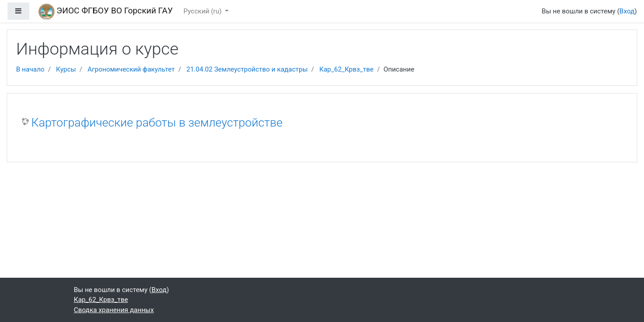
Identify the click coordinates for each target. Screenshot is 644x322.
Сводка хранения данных (114, 310)
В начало (30, 69)
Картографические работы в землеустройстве (157, 123)
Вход (627, 11)
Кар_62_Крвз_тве (346, 69)
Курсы (66, 69)
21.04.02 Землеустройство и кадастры (247, 69)
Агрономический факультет (131, 69)
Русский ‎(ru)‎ (203, 11)
